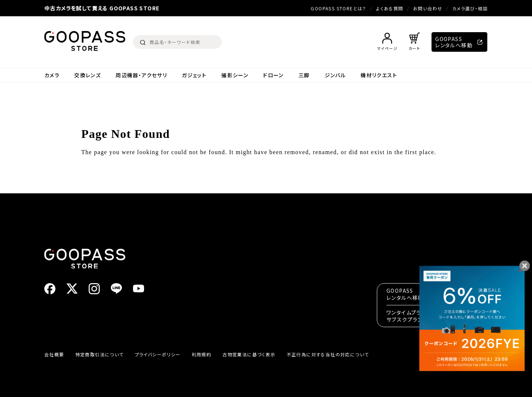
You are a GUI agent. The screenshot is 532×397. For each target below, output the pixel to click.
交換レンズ (88, 75)
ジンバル (335, 75)
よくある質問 (390, 8)
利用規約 (202, 354)
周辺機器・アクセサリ (141, 75)
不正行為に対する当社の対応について (328, 354)
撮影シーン (235, 75)
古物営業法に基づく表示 (249, 354)
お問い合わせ (428, 8)
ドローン (273, 75)
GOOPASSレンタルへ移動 (454, 42)
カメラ (52, 75)
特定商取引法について (100, 354)
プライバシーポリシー (158, 354)
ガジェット (194, 75)
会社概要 (54, 354)
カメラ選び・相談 (470, 8)
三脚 (304, 75)
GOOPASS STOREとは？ (338, 8)
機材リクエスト (379, 75)
